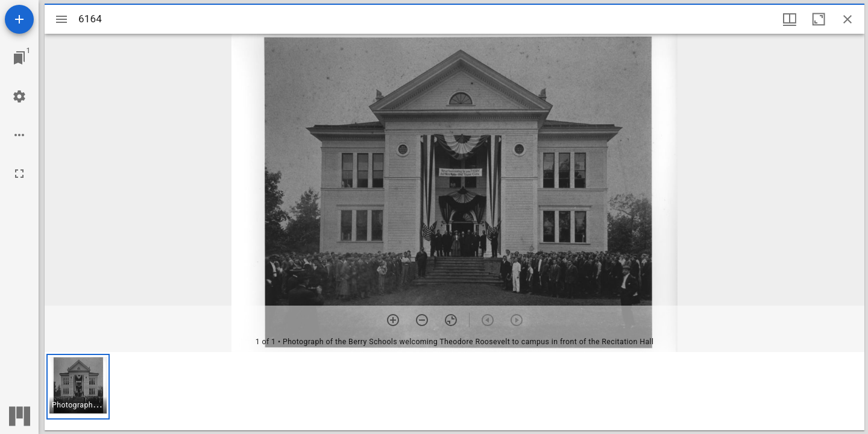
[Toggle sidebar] (61, 19)
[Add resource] (19, 19)
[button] (78, 387)
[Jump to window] (19, 58)
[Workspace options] (19, 135)
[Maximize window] (819, 19)
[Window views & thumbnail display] (790, 19)
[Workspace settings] (19, 96)
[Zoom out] (422, 320)
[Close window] (848, 19)
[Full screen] (19, 174)
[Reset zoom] (451, 320)
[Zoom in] (393, 320)
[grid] (454, 391)
